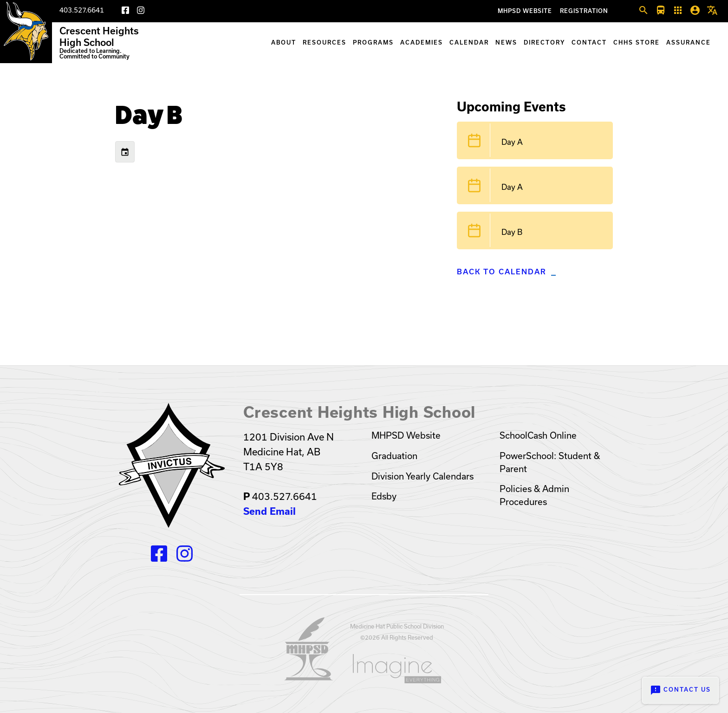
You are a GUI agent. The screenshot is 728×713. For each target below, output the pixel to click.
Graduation (394, 456)
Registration (584, 11)
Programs (373, 42)
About (284, 42)
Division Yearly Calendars (422, 476)
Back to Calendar (502, 272)
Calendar (469, 42)
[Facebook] (125, 12)
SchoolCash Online (538, 435)
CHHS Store (637, 42)
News (506, 42)
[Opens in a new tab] (309, 677)
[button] (643, 11)
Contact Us (680, 690)
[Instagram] (141, 12)
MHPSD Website (525, 11)
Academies (422, 42)
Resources (325, 42)
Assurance (689, 42)
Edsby (384, 496)
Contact (589, 42)
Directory (544, 42)
